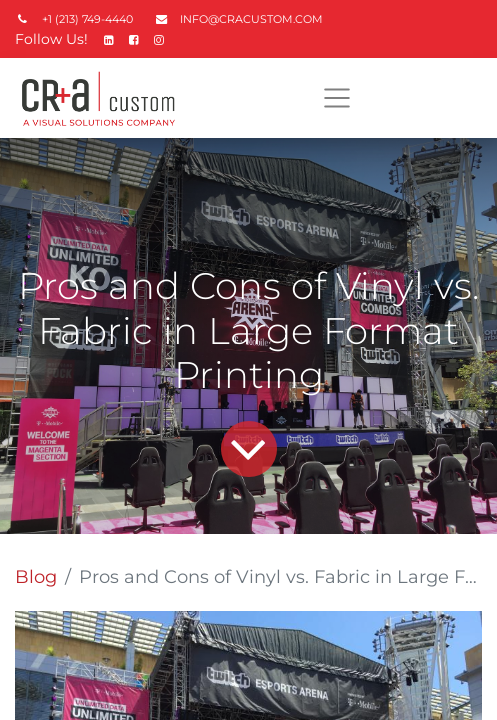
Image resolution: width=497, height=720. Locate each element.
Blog (36, 577)
